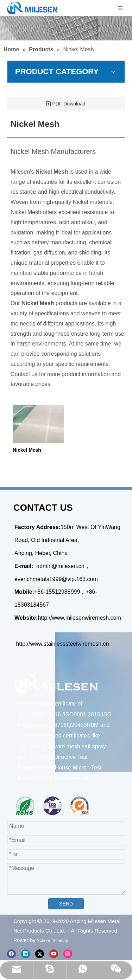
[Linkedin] (26, 953)
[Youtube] (54, 953)
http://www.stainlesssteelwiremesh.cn (62, 644)
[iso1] (53, 806)
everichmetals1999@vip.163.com (56, 579)
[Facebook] (11, 953)
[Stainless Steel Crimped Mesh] (66, 28)
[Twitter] (40, 953)
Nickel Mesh (27, 450)
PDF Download (66, 104)
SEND (66, 904)
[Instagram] (68, 953)
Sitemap (60, 941)
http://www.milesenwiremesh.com (79, 618)
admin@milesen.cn (60, 566)
